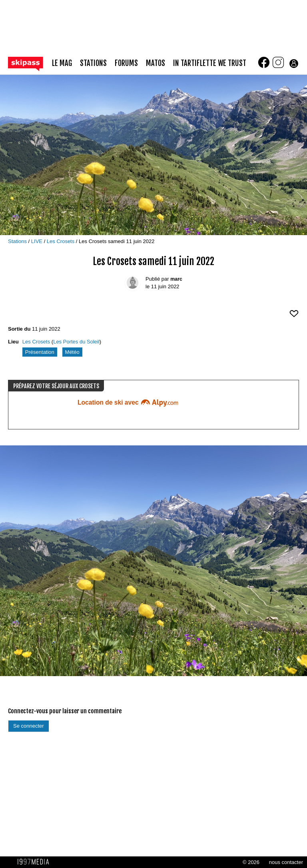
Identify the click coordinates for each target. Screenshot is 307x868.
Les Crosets (61, 241)
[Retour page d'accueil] (30, 63)
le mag (62, 63)
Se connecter (29, 726)
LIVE (38, 241)
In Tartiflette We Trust (210, 63)
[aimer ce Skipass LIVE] (294, 317)
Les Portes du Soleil (76, 342)
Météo (72, 352)
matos (155, 63)
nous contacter (286, 862)
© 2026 (251, 862)
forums (126, 63)
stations (93, 63)
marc (176, 279)
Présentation (40, 352)
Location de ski (128, 402)
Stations (18, 241)
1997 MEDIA (36, 862)
